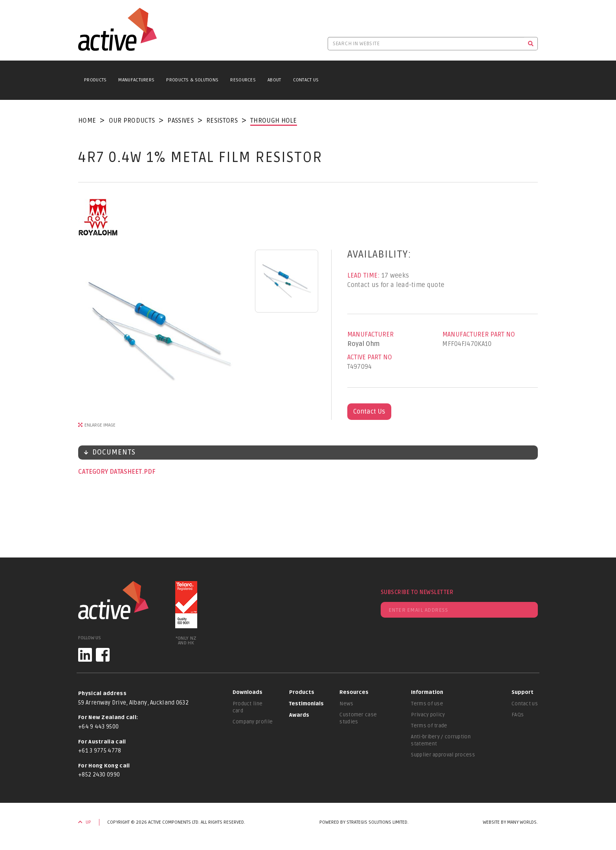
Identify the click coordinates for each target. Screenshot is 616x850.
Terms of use (427, 704)
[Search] (531, 44)
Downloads (247, 692)
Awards (299, 715)
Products (95, 80)
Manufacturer (370, 335)
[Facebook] (103, 655)
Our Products (132, 121)
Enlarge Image (100, 425)
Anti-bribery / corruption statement (441, 740)
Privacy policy (428, 715)
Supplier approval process (443, 755)
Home (87, 121)
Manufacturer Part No (479, 335)
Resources (243, 80)
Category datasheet (111, 472)
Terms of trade (429, 726)
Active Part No (370, 357)
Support (522, 692)
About (274, 80)
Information (427, 692)
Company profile (253, 722)
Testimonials (306, 704)
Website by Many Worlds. (510, 822)
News (346, 704)
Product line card (248, 707)
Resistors (222, 121)
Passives (180, 121)
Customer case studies (358, 718)
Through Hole (274, 121)
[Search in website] (426, 44)
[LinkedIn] (85, 655)
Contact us (525, 704)
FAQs (518, 715)
